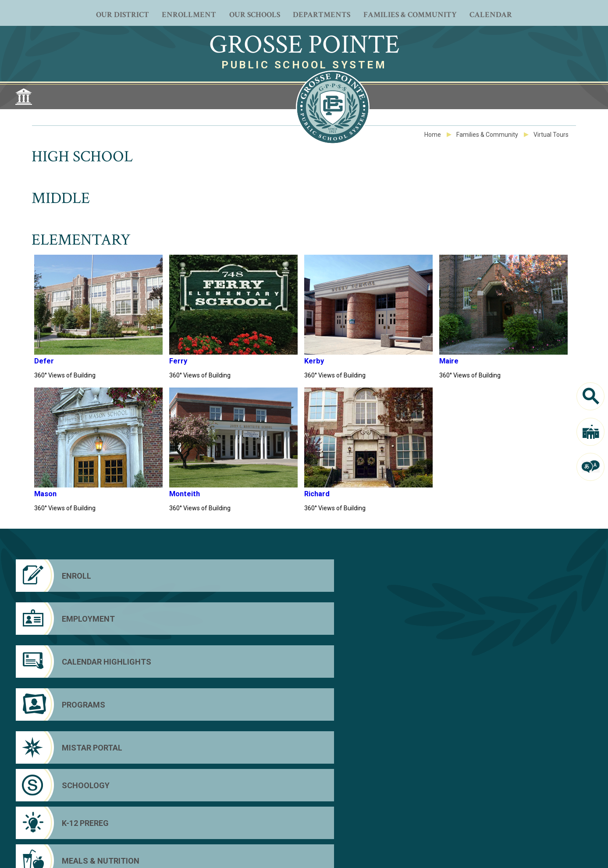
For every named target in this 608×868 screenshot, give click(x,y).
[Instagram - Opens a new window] (292, 822)
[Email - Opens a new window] (363, 822)
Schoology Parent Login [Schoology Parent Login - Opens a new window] (522, 823)
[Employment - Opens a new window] (230, 576)
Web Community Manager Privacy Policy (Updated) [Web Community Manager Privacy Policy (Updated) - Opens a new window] (175, 852)
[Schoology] (230, 619)
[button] (551, 855)
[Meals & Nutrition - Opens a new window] (525, 619)
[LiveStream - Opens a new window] (339, 822)
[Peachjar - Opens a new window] (316, 822)
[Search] (590, 396)
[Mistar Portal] (82, 619)
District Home (507, 799)
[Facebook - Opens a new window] (245, 822)
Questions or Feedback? (96, 852)
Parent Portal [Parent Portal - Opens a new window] (505, 811)
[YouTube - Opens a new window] (268, 822)
